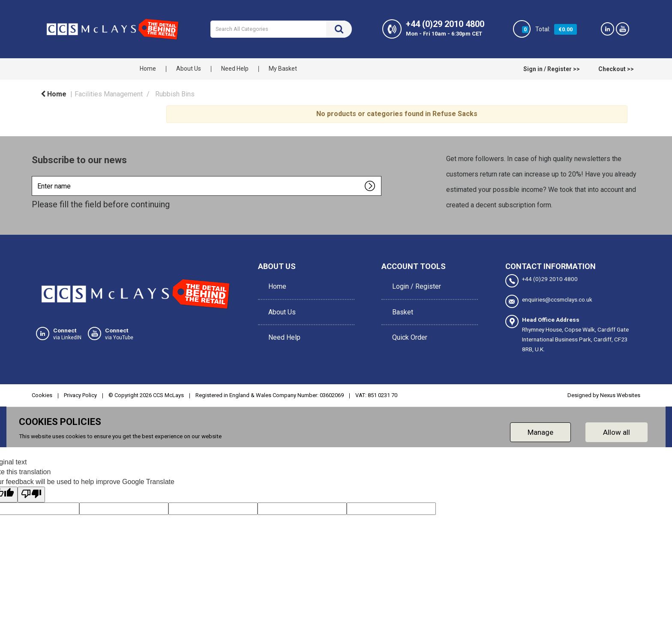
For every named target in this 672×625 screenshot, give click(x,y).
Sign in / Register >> (552, 69)
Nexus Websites (620, 394)
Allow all (616, 431)
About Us (189, 69)
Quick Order (408, 322)
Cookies (42, 394)
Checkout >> (616, 69)
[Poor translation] (31, 494)
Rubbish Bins (175, 94)
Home (148, 69)
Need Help (235, 69)
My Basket (283, 69)
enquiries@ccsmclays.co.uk (549, 301)
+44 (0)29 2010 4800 (541, 281)
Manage (540, 431)
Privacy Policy (80, 394)
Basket (400, 303)
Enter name (34, 176)
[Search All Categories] (281, 29)
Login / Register (414, 283)
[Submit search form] (339, 29)
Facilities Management (109, 94)
